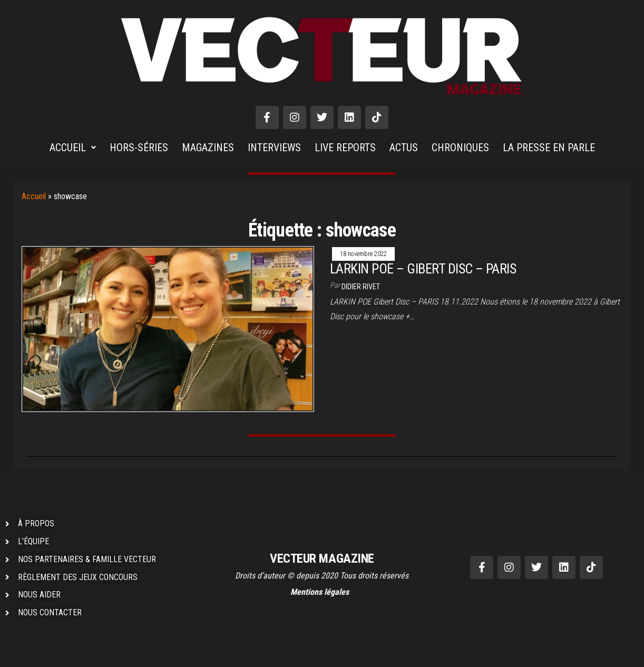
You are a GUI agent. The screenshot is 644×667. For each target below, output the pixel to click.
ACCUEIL (73, 148)
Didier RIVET (361, 287)
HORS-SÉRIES (139, 148)
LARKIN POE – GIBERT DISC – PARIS (423, 269)
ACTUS (404, 148)
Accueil (34, 196)
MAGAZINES (208, 148)
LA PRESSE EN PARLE (549, 148)
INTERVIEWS (274, 148)
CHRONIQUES (460, 148)
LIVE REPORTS (345, 148)
